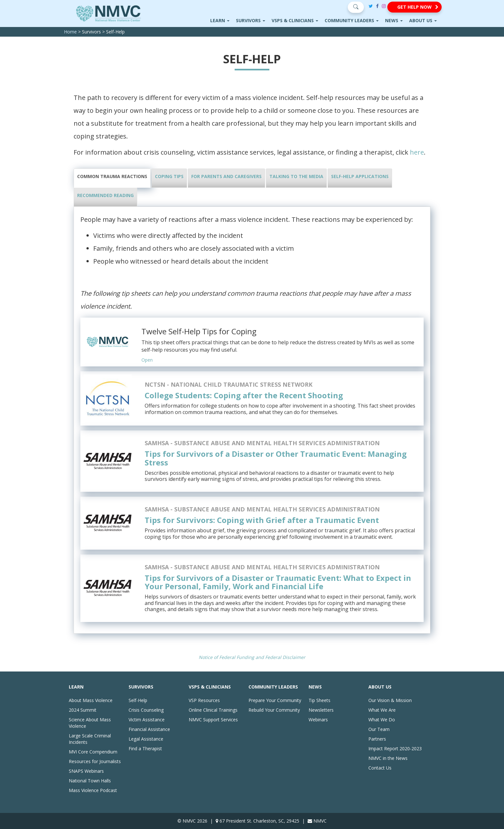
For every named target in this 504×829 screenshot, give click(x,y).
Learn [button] (220, 20)
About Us (380, 687)
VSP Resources (204, 700)
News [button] (394, 20)
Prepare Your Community (275, 700)
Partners (377, 739)
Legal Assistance (146, 739)
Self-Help (138, 700)
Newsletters (321, 710)
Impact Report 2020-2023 (395, 748)
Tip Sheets (319, 700)
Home (70, 32)
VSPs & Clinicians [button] (295, 20)
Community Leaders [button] (352, 20)
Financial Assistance (149, 729)
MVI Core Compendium (93, 752)
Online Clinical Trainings (213, 710)
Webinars (318, 720)
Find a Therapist (145, 748)
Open (147, 360)
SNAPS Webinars (86, 771)
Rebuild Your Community (274, 710)
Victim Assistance (147, 720)
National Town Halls (90, 781)
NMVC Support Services (213, 720)
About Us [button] (423, 20)
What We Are (382, 710)
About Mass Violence (91, 700)
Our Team (379, 729)
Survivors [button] (251, 20)
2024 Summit (83, 710)
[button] (414, 7)
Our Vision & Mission (390, 700)
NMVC (320, 821)
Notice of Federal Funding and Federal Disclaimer (252, 657)
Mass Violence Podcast (93, 790)
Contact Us (380, 768)
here (417, 152)
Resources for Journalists (95, 761)
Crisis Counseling (146, 710)
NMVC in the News (388, 758)
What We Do (382, 720)
